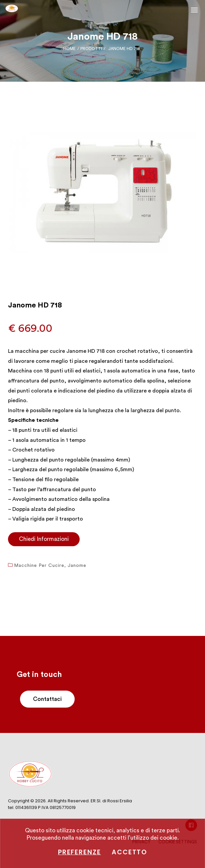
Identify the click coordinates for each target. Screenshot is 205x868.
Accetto (129, 852)
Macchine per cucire (39, 566)
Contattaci (47, 699)
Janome (77, 566)
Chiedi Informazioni (44, 539)
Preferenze (79, 852)
